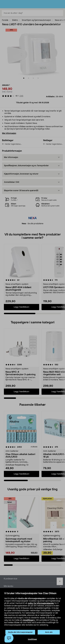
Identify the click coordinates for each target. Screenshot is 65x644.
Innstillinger (32, 639)
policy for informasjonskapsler (41, 603)
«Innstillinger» (29, 620)
